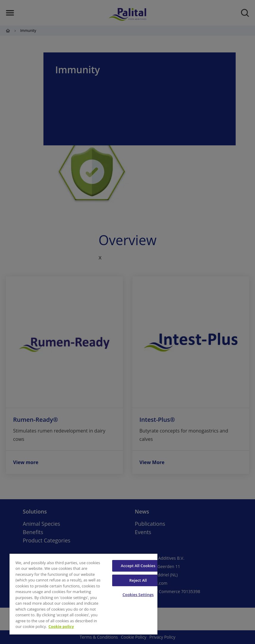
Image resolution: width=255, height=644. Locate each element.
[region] (83, 594)
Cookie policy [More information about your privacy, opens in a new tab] (61, 626)
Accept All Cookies (138, 566)
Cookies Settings (138, 595)
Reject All (138, 580)
